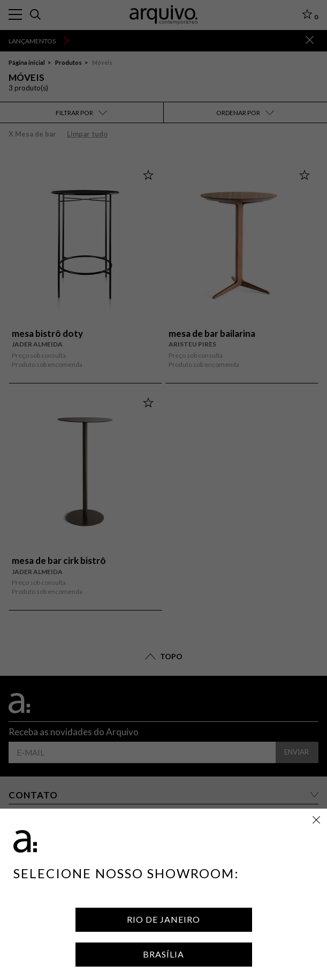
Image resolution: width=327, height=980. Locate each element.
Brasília (163, 954)
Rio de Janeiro (163, 919)
